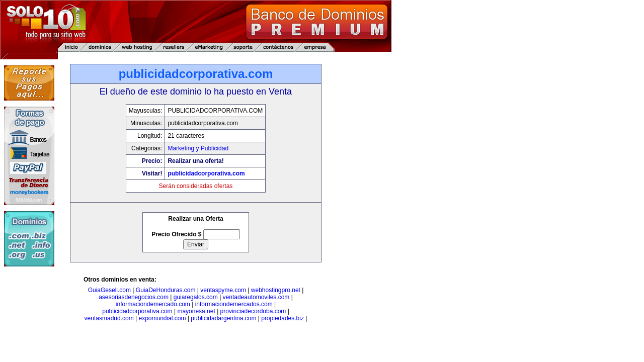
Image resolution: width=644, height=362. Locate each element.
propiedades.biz (283, 318)
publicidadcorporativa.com (206, 173)
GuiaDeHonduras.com (166, 290)
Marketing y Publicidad (198, 148)
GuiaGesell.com (109, 290)
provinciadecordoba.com (253, 311)
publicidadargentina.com (223, 318)
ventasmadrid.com (109, 318)
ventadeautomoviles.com (256, 297)
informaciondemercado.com (153, 304)
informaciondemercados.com (234, 304)
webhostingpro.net (276, 290)
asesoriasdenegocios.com (134, 297)
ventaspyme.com (223, 290)
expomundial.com (162, 318)
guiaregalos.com (196, 297)
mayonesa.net (196, 311)
